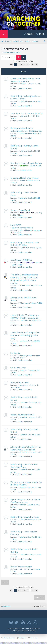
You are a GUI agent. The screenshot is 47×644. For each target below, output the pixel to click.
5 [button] (28, 64)
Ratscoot (23, 569)
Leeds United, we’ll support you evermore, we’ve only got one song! (25, 335)
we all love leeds (18, 368)
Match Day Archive (25, 235)
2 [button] (18, 64)
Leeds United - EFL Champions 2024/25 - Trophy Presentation (25, 317)
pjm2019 (23, 84)
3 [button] (22, 64)
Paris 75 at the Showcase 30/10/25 (27, 113)
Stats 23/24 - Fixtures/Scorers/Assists (22, 226)
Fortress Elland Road (20, 210)
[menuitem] (39, 34)
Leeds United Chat (25, 88)
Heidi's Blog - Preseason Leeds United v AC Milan (25, 244)
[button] (11, 65)
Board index (6, 607)
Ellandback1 (24, 285)
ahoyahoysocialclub (27, 355)
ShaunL (23, 180)
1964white (24, 166)
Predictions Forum (25, 170)
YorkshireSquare (27, 213)
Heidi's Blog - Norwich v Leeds (25, 517)
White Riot (24, 303)
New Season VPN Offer (21, 260)
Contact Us (16, 631)
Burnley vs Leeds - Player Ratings (26, 163)
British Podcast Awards (21, 567)
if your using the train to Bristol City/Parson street (25, 501)
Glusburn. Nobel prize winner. (25, 178)
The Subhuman (26, 230)
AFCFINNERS (24, 452)
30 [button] (33, 64)
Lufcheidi (23, 101)
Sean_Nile (24, 417)
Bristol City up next (19, 382)
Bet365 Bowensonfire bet (22, 415)
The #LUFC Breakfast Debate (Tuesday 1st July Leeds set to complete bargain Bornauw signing (24, 279)
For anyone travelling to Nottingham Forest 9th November (26, 130)
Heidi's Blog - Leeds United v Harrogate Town (24, 466)
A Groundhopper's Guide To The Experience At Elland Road (26, 448)
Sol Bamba (15, 353)
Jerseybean (24, 385)
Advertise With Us (29, 631)
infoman (23, 505)
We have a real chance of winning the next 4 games (26, 483)
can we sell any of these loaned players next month (25, 80)
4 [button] (25, 64)
